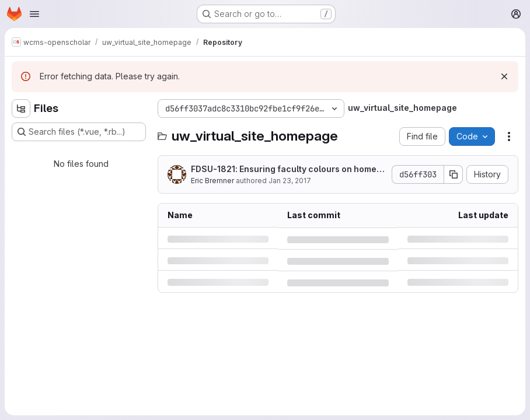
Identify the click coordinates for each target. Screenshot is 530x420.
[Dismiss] (504, 76)
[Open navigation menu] (34, 14)
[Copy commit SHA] (454, 174)
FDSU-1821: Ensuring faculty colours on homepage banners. (286, 169)
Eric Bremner (212, 181)
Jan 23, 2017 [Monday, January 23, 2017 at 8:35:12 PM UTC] (290, 181)
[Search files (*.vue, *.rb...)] (79, 132)
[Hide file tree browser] (21, 108)
